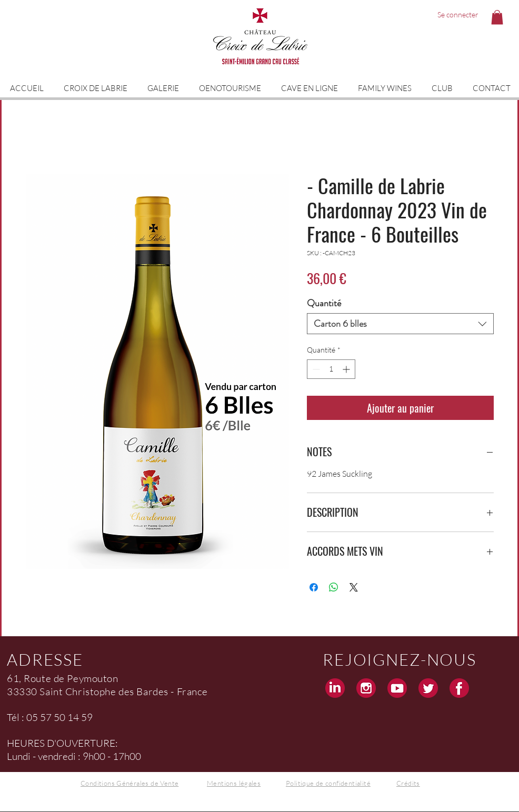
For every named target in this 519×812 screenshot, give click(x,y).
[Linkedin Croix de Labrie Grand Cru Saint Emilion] (335, 688)
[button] (497, 17)
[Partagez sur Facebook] (314, 587)
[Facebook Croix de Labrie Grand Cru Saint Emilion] (459, 688)
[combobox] (400, 324)
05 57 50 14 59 (59, 717)
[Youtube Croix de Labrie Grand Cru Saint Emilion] (397, 688)
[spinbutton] (331, 369)
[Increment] (347, 369)
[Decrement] (315, 369)
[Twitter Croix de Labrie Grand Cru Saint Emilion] (428, 688)
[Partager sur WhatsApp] (334, 587)
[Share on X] (354, 587)
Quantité (324, 303)
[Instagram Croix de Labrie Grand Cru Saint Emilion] (366, 688)
